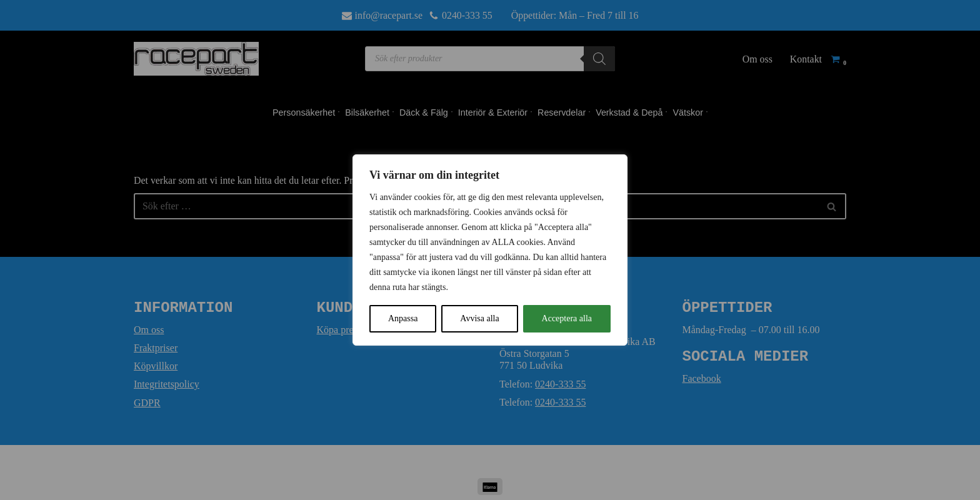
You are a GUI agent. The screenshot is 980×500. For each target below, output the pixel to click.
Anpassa (403, 318)
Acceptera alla (567, 318)
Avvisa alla (479, 318)
